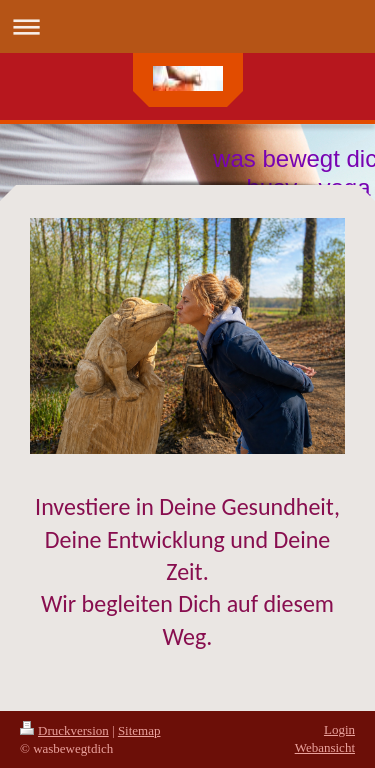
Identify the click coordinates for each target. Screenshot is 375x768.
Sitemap (139, 730)
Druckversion (64, 730)
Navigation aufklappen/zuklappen (187, 26)
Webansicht (325, 747)
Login (339, 729)
